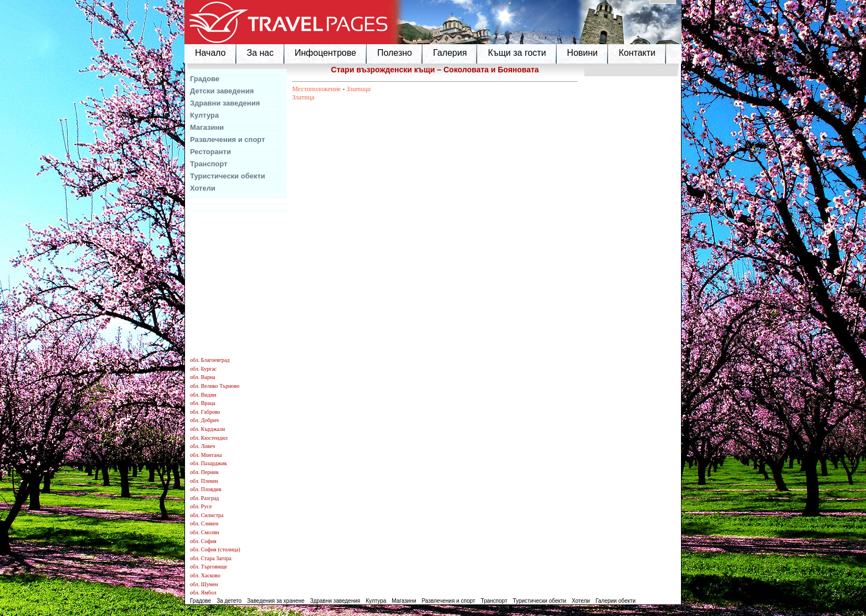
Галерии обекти (616, 601)
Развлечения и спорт (228, 139)
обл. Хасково (205, 575)
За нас (260, 53)
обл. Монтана (206, 455)
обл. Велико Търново (215, 386)
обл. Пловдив (206, 489)
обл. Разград (204, 498)
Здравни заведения (225, 103)
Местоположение (316, 89)
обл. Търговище (208, 567)
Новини (583, 53)
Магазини (207, 127)
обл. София (203, 541)
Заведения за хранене (276, 601)
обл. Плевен (204, 481)
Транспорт (209, 164)
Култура (204, 115)
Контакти (637, 53)
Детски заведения (222, 91)
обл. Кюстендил (209, 438)
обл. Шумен (204, 584)
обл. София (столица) (215, 549)
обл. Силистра (207, 515)
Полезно (395, 53)
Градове (205, 79)
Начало (210, 53)
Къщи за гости (517, 53)
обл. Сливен (204, 523)
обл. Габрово (205, 412)
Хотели (203, 188)
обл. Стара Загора (211, 558)
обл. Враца (203, 403)
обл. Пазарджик (208, 463)
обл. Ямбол (203, 593)
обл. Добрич (204, 420)
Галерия (450, 53)
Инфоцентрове (326, 53)
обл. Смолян (205, 532)
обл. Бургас (203, 369)
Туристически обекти (228, 176)
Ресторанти (210, 152)
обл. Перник (204, 472)
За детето (229, 601)
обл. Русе (201, 506)
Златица (358, 89)
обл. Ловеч (202, 446)
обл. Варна (203, 377)
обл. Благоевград (210, 360)
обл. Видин (203, 395)
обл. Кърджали (207, 429)
